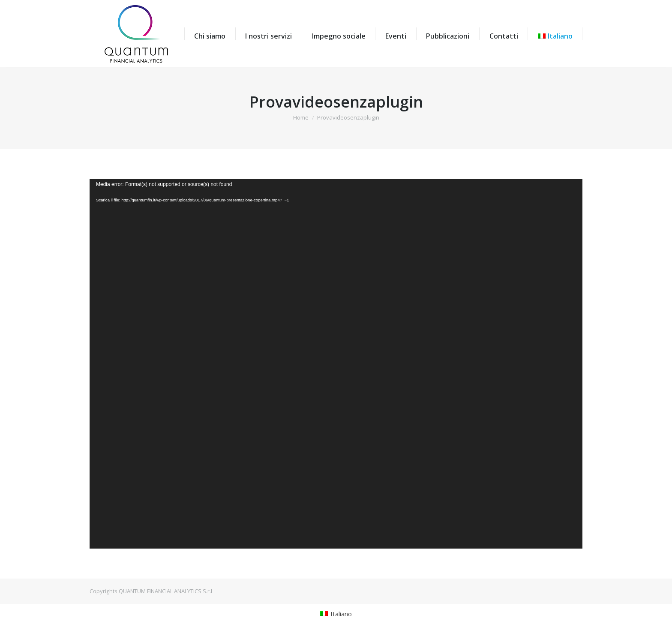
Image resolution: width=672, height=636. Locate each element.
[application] (336, 364)
